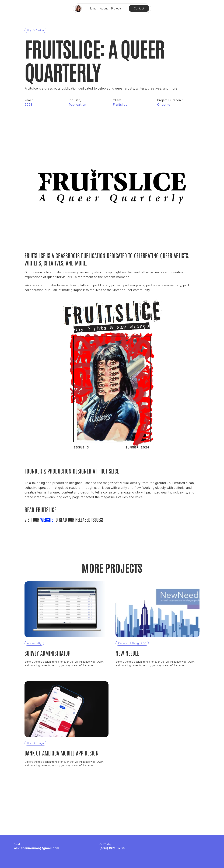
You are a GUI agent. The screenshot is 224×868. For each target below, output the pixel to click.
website (47, 519)
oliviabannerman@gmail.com (37, 848)
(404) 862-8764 (112, 848)
